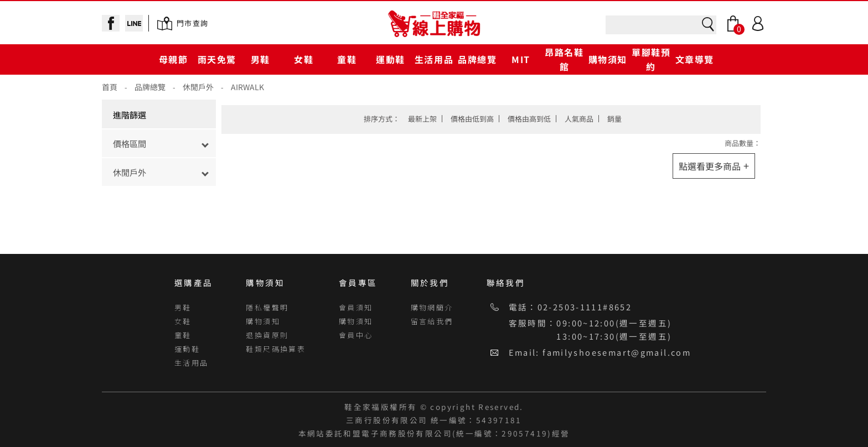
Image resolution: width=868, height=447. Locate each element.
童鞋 (347, 59)
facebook (111, 23)
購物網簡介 (432, 307)
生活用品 (434, 59)
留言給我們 (432, 321)
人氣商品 (579, 119)
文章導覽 (695, 59)
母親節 (174, 59)
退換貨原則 (267, 335)
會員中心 (356, 335)
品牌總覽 (477, 59)
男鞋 (260, 59)
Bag (733, 24)
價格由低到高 (472, 119)
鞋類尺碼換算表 (276, 349)
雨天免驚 (217, 59)
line (134, 23)
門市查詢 (192, 23)
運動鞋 (391, 59)
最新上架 (422, 119)
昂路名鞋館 (564, 59)
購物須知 (608, 59)
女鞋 (304, 59)
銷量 (614, 119)
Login (758, 24)
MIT (521, 59)
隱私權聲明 (267, 307)
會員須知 (356, 307)
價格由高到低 (529, 119)
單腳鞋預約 (651, 59)
